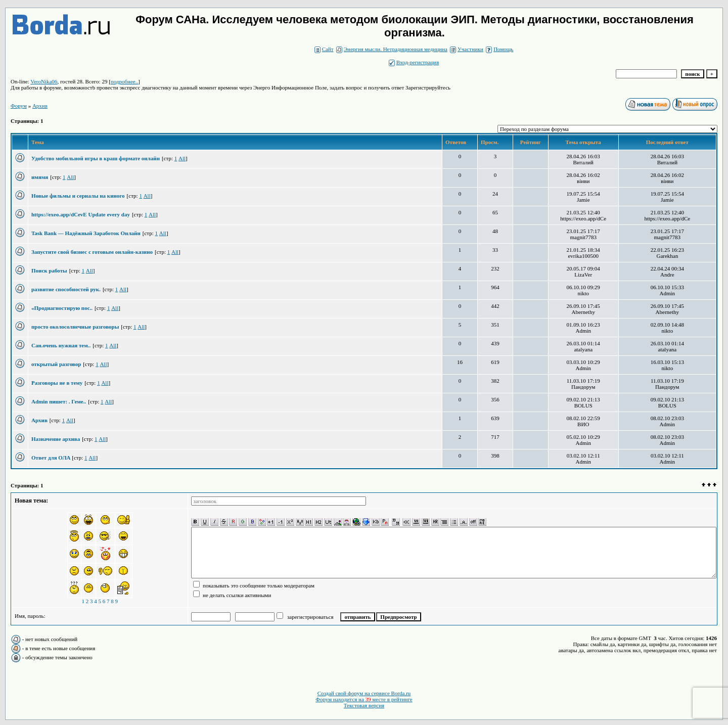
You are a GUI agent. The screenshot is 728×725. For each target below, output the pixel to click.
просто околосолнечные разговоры (75, 327)
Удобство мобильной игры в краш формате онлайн (96, 158)
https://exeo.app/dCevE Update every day (81, 214)
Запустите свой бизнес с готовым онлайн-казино (92, 252)
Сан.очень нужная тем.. (61, 345)
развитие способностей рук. (66, 289)
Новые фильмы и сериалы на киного (78, 196)
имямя (40, 177)
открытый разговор (56, 364)
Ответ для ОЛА (52, 458)
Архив (39, 420)
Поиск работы (49, 270)
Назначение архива (56, 439)
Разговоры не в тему (57, 383)
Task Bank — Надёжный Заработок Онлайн (86, 233)
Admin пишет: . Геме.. (59, 401)
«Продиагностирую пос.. (62, 308)
